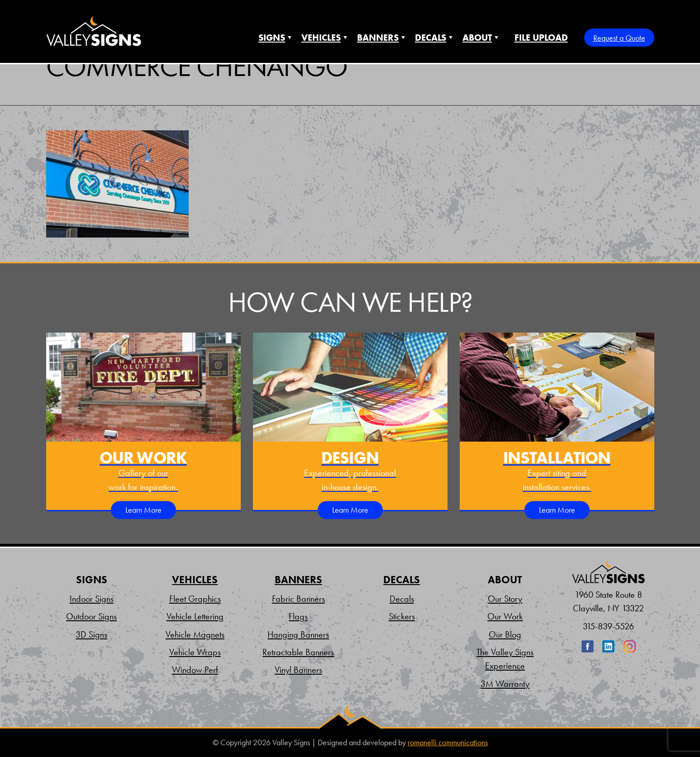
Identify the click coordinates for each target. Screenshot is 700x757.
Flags (298, 616)
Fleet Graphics (195, 599)
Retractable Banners (298, 652)
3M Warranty (505, 684)
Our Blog (505, 634)
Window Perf (195, 670)
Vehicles (321, 38)
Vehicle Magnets (195, 634)
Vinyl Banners (298, 670)
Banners (378, 38)
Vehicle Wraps (195, 652)
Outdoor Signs (91, 616)
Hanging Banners (298, 634)
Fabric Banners (298, 599)
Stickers (402, 616)
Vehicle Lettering (195, 616)
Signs (272, 38)
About (477, 38)
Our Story (505, 599)
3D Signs (91, 634)
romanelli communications (448, 743)
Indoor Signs (92, 599)
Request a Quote (619, 38)
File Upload (541, 38)
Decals (431, 38)
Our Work (505, 616)
